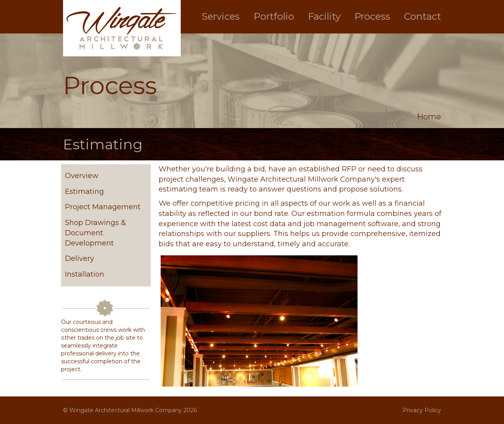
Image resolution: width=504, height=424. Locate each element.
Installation (85, 274)
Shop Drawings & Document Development (95, 233)
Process (372, 16)
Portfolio (274, 16)
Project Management (103, 207)
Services (221, 16)
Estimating (84, 192)
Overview (82, 176)
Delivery (80, 258)
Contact (422, 16)
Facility (324, 16)
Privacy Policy (422, 410)
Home (429, 117)
